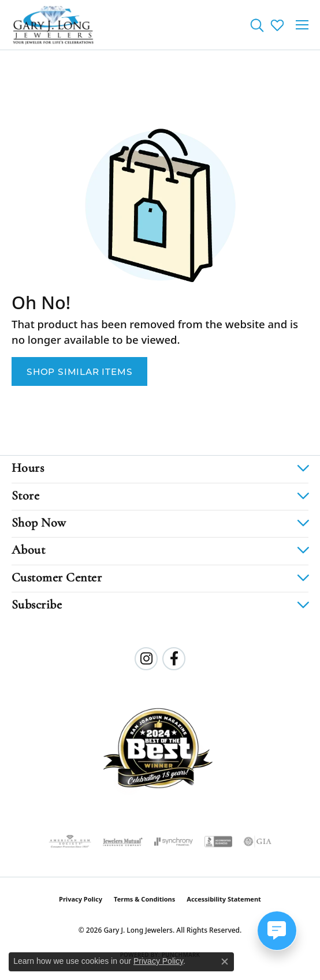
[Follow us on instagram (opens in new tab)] (146, 659)
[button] (257, 25)
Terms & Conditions (144, 899)
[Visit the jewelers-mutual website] (123, 842)
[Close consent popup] (225, 962)
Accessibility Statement (224, 899)
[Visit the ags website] (70, 842)
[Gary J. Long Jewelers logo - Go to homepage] (53, 25)
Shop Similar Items (79, 372)
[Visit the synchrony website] (173, 842)
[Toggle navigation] (302, 25)
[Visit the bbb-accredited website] (218, 842)
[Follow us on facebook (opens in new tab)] (174, 659)
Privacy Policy (81, 899)
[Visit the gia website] (258, 842)
